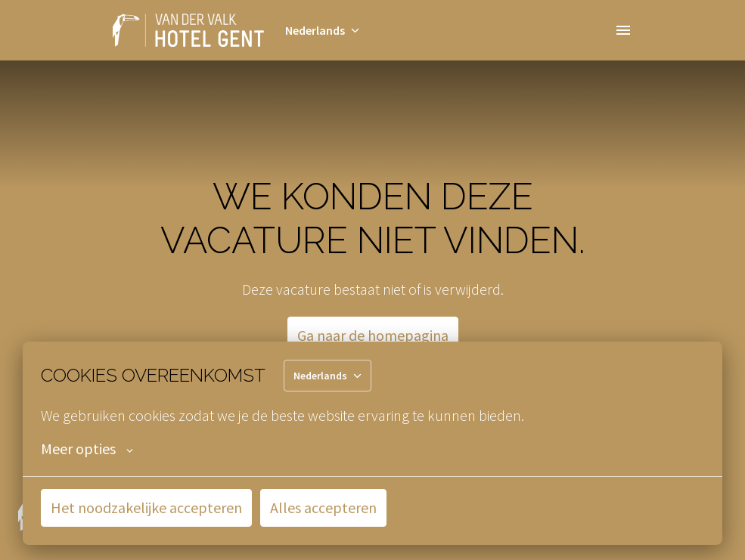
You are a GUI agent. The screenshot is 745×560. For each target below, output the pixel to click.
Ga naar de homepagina (373, 335)
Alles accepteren (323, 507)
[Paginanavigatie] (623, 30)
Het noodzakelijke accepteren (146, 507)
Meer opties (87, 449)
